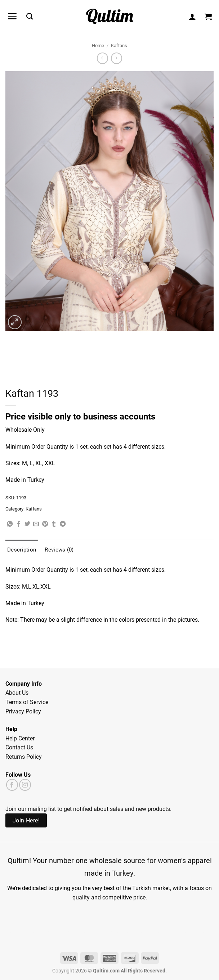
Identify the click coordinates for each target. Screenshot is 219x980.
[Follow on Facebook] (12, 785)
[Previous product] (117, 58)
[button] (12, 16)
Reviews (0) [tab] (59, 549)
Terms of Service (27, 702)
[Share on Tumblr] (54, 524)
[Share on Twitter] (27, 524)
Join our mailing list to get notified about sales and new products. (88, 809)
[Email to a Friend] (36, 524)
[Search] (30, 17)
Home (98, 45)
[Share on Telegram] (63, 524)
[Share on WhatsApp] (10, 524)
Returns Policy (24, 756)
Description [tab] (22, 549)
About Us (17, 692)
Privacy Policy (23, 711)
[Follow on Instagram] (25, 785)
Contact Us (19, 747)
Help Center (20, 738)
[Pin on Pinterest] (45, 524)
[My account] (192, 17)
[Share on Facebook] (19, 524)
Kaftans (119, 45)
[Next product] (102, 58)
